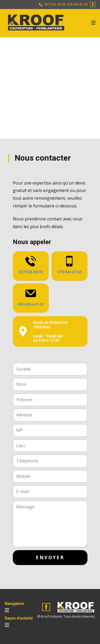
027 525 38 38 (54, 5)
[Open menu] (93, 23)
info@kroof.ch (31, 304)
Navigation (14, 604)
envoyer (50, 557)
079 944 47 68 (77, 5)
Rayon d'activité (19, 618)
